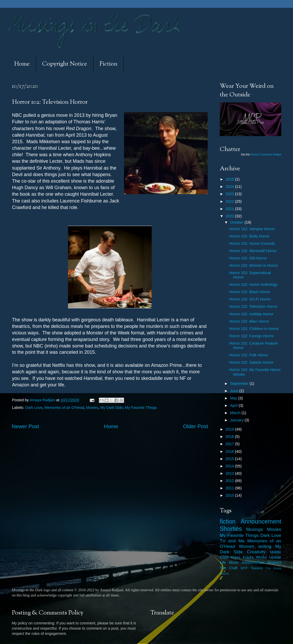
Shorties (231, 529)
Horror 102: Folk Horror (249, 355)
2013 (230, 473)
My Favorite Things (141, 408)
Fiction (108, 64)
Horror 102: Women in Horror (253, 265)
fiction (228, 521)
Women (247, 546)
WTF (244, 568)
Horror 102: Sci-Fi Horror (250, 299)
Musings (255, 529)
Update (275, 557)
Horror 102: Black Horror (250, 292)
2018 (230, 437)
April (235, 405)
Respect (274, 562)
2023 (230, 194)
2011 (230, 488)
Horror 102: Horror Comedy (252, 243)
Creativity (256, 552)
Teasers (257, 568)
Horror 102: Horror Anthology (253, 285)
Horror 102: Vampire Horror (252, 229)
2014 (230, 466)
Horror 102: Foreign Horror (251, 336)
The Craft (229, 568)
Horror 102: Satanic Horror (251, 362)
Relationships (253, 562)
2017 (230, 444)
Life (223, 562)
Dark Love (34, 408)
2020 (230, 216)
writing (265, 546)
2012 (230, 481)
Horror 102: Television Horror (253, 306)
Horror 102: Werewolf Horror (253, 251)
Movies (92, 408)
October (237, 222)
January (237, 420)
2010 (230, 495)
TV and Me (232, 541)
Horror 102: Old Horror (248, 258)
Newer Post (25, 426)
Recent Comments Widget (266, 155)
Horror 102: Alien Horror (249, 321)
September (240, 384)
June (235, 391)
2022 (230, 201)
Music (234, 562)
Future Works (255, 557)
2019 (230, 429)
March (236, 413)
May (234, 398)
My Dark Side (111, 408)
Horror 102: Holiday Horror (251, 314)
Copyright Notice (65, 64)
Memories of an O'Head (64, 408)
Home (22, 64)
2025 (230, 179)
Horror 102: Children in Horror (254, 329)
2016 (230, 451)
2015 (230, 459)
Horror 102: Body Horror (249, 236)
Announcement (261, 521)
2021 (230, 209)
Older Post (196, 426)
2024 (230, 187)
